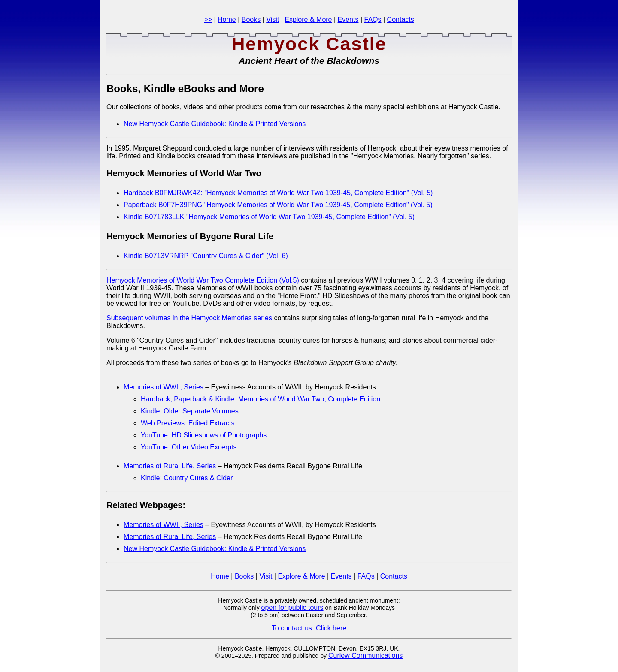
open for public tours (292, 607)
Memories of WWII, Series (164, 387)
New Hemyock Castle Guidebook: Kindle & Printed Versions (215, 124)
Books (251, 20)
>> (208, 20)
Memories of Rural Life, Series (170, 466)
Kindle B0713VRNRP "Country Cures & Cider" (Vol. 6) (206, 256)
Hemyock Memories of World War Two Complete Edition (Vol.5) (203, 280)
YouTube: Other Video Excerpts (189, 447)
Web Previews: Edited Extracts (188, 423)
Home (227, 20)
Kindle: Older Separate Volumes (190, 411)
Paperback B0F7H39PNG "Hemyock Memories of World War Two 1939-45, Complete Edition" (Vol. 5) (278, 205)
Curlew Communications (365, 655)
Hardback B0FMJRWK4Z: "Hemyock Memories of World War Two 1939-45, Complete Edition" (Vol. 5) (278, 193)
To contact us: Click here (309, 628)
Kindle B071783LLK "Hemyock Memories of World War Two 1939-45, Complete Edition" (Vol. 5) (269, 217)
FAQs (373, 20)
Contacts (401, 20)
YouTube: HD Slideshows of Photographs (204, 435)
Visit (273, 20)
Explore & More (308, 20)
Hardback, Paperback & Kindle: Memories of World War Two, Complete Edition (261, 399)
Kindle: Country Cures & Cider (187, 478)
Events (348, 20)
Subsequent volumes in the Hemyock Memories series (189, 318)
